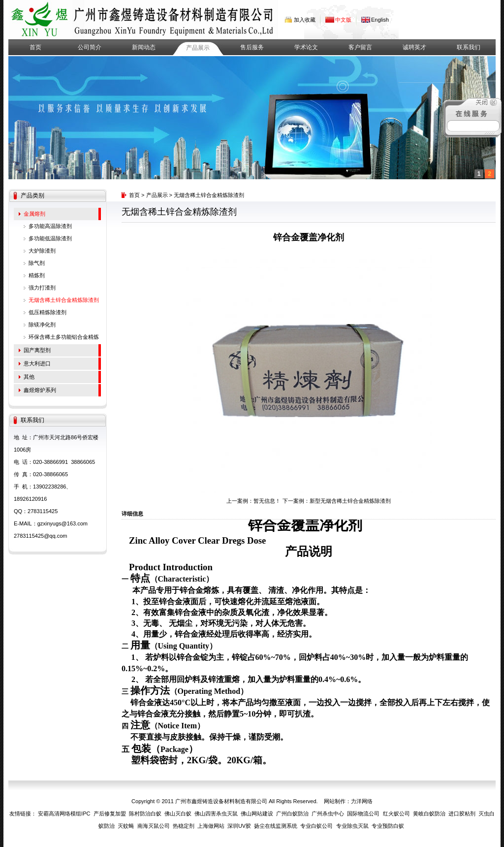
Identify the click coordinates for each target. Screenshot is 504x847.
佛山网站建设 (257, 814)
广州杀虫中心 (328, 814)
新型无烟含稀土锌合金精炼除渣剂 (350, 501)
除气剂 (37, 263)
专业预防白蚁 (388, 826)
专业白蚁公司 (316, 826)
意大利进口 (37, 363)
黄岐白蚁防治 (429, 814)
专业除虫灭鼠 (352, 826)
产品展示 (198, 48)
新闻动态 (144, 47)
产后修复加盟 (110, 814)
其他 (29, 377)
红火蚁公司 (396, 814)
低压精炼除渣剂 (47, 312)
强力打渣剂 (42, 288)
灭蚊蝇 (126, 826)
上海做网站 (211, 826)
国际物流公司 (363, 814)
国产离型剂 (37, 350)
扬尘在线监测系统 (276, 826)
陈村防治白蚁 (145, 814)
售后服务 (252, 47)
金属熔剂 (34, 214)
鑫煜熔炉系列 (40, 390)
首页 (35, 47)
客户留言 (360, 47)
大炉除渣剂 (42, 251)
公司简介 (90, 47)
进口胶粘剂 (462, 814)
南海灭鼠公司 (154, 826)
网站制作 (335, 801)
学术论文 (306, 47)
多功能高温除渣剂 (50, 226)
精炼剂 (37, 275)
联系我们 (469, 47)
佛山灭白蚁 (178, 814)
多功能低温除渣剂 (50, 238)
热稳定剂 (184, 826)
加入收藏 (305, 20)
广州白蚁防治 (292, 814)
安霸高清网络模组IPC (64, 814)
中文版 (343, 20)
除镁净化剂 (42, 325)
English (380, 20)
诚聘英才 (414, 47)
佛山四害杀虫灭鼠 (216, 814)
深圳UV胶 (239, 826)
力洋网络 (362, 801)
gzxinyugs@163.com (63, 523)
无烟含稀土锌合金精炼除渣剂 (64, 300)
